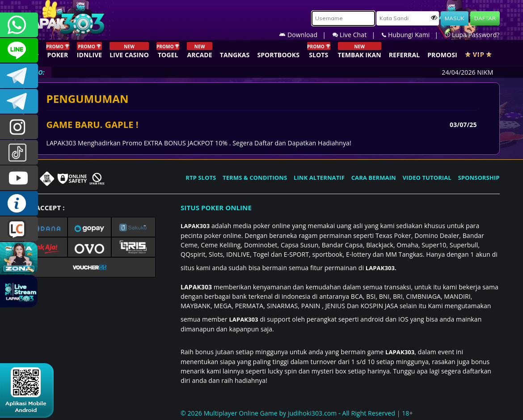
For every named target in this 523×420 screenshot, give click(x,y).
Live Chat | (357, 35)
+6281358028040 (19, 25)
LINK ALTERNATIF (319, 178)
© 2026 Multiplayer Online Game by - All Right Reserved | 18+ (297, 413)
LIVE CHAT (19, 229)
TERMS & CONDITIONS (255, 178)
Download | (306, 35)
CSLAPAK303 (19, 50)
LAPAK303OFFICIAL (19, 76)
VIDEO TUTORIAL (427, 178)
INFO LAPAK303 (19, 203)
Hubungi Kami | (413, 35)
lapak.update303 (19, 127)
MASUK (455, 18)
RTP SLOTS (201, 178)
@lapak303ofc (19, 152)
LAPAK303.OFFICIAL (19, 178)
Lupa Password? (472, 35)
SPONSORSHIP (479, 178)
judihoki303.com (312, 413)
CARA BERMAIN (374, 178)
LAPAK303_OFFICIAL (19, 101)
